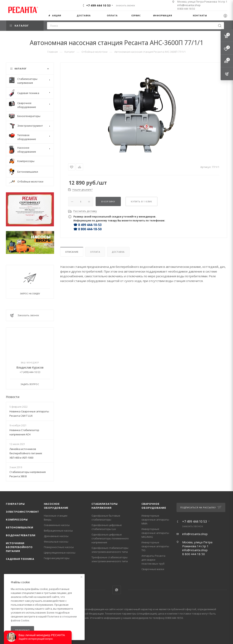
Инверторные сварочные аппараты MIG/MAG (155, 533)
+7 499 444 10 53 (98, 5)
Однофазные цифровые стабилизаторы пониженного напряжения (110, 538)
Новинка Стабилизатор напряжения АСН (24, 432)
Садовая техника (20, 559)
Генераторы (15, 504)
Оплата (95, 252)
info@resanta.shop (189, 5)
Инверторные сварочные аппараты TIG (155, 546)
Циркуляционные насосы (60, 553)
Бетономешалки (19, 527)
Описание (72, 252)
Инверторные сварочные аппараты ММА (155, 520)
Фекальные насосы (56, 542)
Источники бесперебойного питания (19, 547)
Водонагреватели (21, 535)
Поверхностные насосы (59, 547)
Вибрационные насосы (58, 531)
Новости (13, 397)
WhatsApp (117, 590)
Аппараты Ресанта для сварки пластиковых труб (153, 560)
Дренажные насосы (56, 536)
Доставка (118, 252)
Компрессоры (17, 520)
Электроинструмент (23, 512)
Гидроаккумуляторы (57, 558)
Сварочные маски (153, 569)
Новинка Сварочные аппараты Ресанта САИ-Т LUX (29, 414)
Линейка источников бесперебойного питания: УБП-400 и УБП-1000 (26, 453)
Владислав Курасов (30, 367)
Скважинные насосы (57, 525)
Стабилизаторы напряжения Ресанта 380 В (28, 474)
